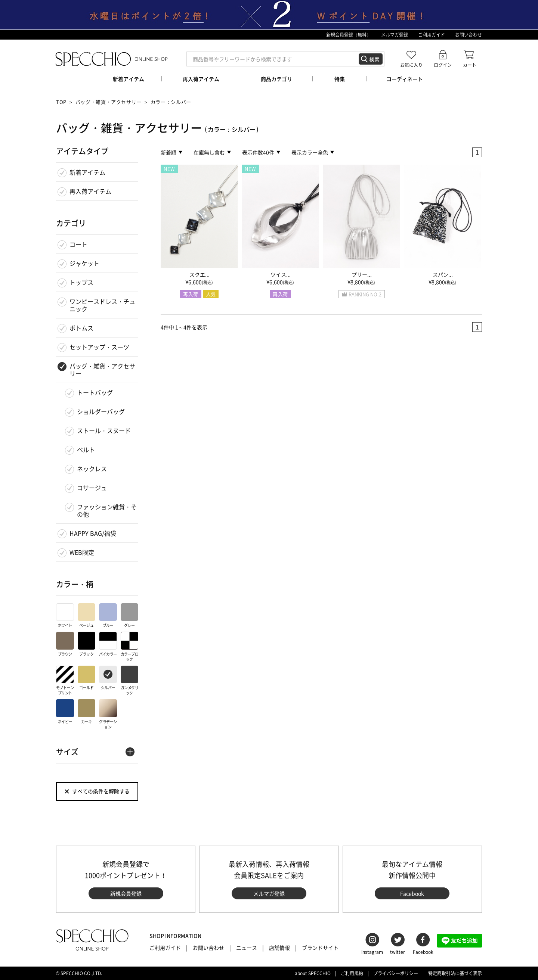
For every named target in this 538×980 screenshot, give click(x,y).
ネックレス (92, 469)
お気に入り (411, 65)
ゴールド (87, 678)
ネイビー (65, 712)
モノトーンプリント (65, 681)
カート (470, 65)
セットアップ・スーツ (99, 347)
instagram (372, 952)
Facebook (412, 893)
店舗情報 (279, 948)
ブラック (87, 644)
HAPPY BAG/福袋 (93, 533)
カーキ (87, 712)
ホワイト (65, 616)
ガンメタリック (130, 681)
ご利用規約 (352, 973)
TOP (61, 102)
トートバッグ (95, 392)
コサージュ (92, 488)
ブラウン (65, 644)
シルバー (108, 678)
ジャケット (84, 263)
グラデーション (108, 714)
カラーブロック (130, 647)
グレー (130, 616)
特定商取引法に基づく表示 (455, 973)
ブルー (108, 616)
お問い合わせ (469, 35)
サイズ (67, 752)
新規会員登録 (126, 893)
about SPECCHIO (313, 973)
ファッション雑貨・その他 (107, 510)
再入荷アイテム (90, 191)
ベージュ (87, 616)
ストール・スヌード (104, 430)
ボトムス (81, 328)
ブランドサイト (320, 948)
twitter (398, 952)
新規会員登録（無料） (349, 35)
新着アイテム (87, 172)
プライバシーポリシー (396, 973)
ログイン (443, 65)
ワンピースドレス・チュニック (102, 305)
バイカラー (108, 644)
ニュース (247, 948)
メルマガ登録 (395, 35)
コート (78, 244)
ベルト (86, 449)
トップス (81, 282)
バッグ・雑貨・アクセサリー (109, 102)
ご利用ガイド (432, 35)
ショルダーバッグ (101, 411)
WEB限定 (82, 552)
